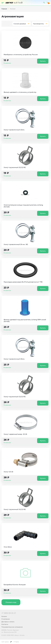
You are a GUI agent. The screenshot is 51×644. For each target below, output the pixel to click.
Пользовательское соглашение (12, 627)
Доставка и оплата (8, 622)
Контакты (5, 624)
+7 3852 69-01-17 (9, 613)
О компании (6, 619)
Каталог (4, 616)
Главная (4, 9)
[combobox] (22, 24)
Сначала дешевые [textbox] (20, 24)
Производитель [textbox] (38, 24)
